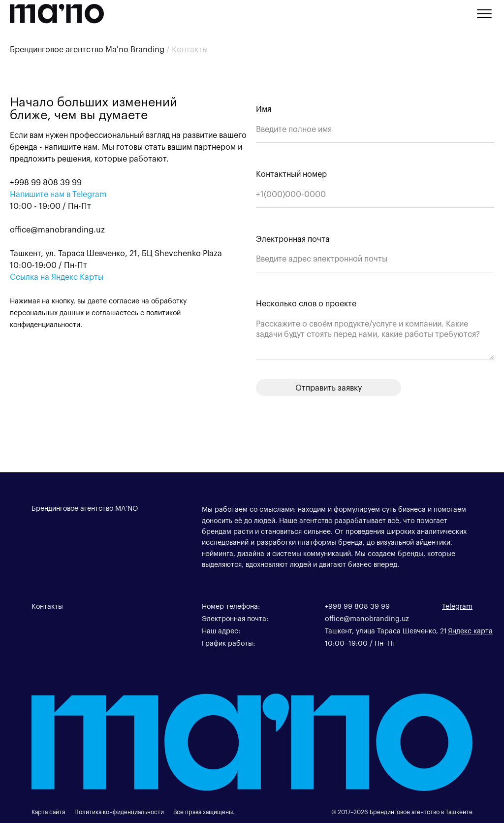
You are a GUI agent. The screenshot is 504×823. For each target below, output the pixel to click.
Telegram (457, 606)
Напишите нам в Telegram (58, 194)
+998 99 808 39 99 (357, 606)
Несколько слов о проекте (306, 303)
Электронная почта (293, 239)
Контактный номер (291, 174)
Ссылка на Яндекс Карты (57, 277)
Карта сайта (48, 812)
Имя (264, 109)
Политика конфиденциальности (119, 812)
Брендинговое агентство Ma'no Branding (87, 49)
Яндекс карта (470, 631)
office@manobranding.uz (367, 618)
